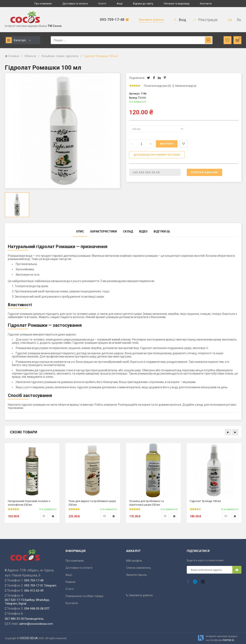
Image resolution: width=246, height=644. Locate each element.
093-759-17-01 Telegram (40, 586)
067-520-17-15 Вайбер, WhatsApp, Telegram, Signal (27, 602)
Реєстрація (205, 20)
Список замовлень (139, 568)
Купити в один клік (204, 172)
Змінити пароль (137, 575)
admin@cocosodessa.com (36, 624)
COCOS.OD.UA (29, 638)
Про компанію (43, 4)
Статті (102, 4)
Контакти (206, 4)
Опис (80, 231)
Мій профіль (134, 561)
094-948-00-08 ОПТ (37, 609)
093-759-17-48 (112, 20)
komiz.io (229, 640)
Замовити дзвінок (151, 20)
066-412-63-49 (34, 591)
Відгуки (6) (162, 231)
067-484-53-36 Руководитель (24, 619)
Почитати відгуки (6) (158, 86)
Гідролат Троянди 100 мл (205, 501)
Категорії (16, 40)
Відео (143, 231)
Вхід (180, 20)
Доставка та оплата (75, 4)
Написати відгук (186, 86)
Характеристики (103, 231)
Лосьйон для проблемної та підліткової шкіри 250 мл (146, 503)
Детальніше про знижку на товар (157, 155)
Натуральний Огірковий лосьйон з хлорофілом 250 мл (29, 503)
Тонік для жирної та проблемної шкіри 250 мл (92, 503)
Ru (239, 20)
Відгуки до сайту (143, 4)
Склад (128, 231)
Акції (120, 4)
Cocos (142, 98)
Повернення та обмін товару (84, 596)
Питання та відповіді (177, 4)
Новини (70, 582)
